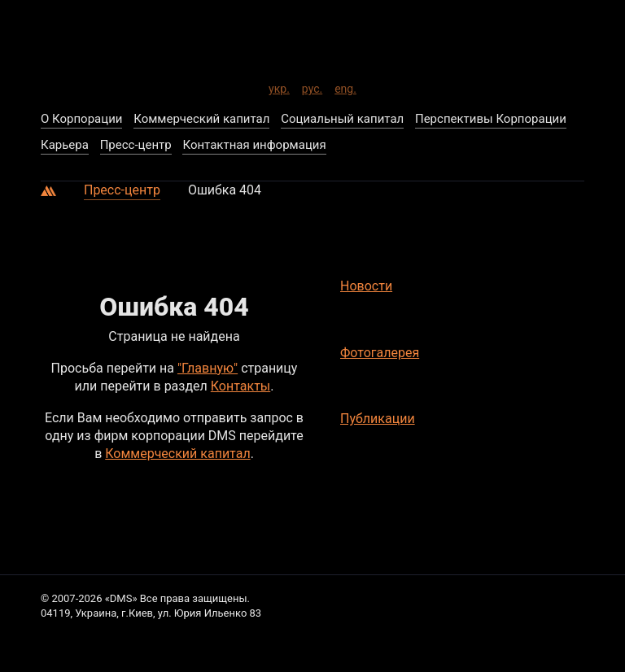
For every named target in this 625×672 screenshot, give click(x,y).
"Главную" (208, 368)
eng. (345, 86)
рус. (312, 86)
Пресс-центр (122, 190)
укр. (279, 86)
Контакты (240, 386)
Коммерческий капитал (177, 454)
